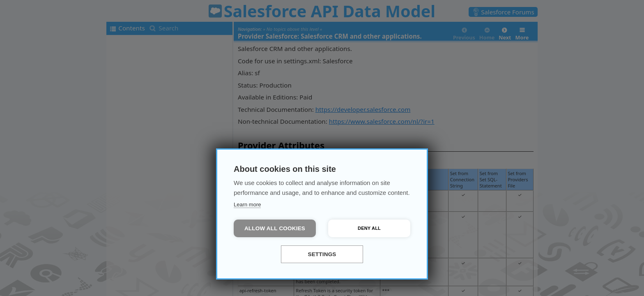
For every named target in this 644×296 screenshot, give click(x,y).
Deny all (369, 228)
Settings (322, 254)
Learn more (247, 205)
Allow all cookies (275, 228)
